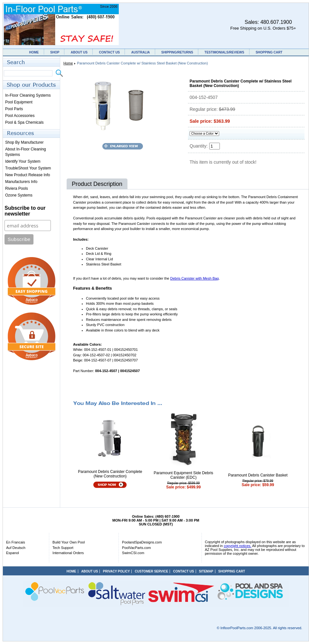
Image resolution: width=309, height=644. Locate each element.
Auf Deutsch (16, 548)
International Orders (68, 553)
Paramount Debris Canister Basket (258, 475)
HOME (34, 52)
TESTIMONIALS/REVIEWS (224, 52)
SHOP (55, 52)
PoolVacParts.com (136, 548)
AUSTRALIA (141, 52)
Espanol (13, 553)
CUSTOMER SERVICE (152, 571)
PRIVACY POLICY (117, 571)
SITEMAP (206, 571)
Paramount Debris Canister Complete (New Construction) (110, 474)
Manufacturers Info (21, 182)
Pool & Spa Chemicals (24, 122)
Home (68, 63)
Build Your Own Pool (69, 542)
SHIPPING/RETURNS (177, 52)
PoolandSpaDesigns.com (142, 542)
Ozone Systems (19, 195)
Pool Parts (14, 109)
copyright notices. (238, 546)
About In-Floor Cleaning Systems (26, 152)
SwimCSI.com (133, 553)
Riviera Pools (17, 188)
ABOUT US (79, 52)
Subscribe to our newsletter (25, 211)
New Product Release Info (28, 175)
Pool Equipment (19, 102)
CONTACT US (109, 52)
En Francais (16, 542)
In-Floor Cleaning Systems (28, 95)
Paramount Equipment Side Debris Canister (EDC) (184, 475)
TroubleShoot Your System (28, 168)
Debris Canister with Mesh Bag (195, 278)
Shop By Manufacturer (24, 142)
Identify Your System (23, 161)
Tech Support (63, 548)
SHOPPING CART (269, 52)
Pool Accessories (20, 116)
